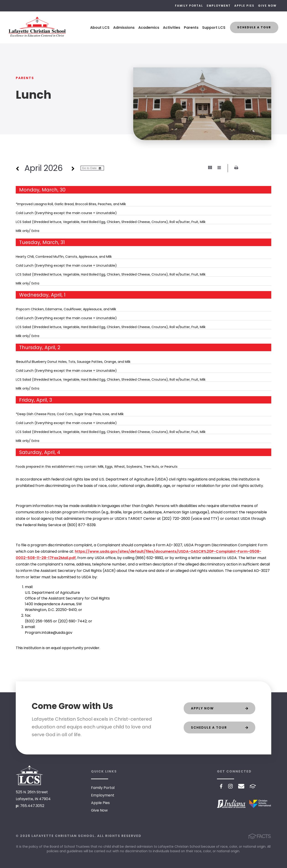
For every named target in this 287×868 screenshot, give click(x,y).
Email (241, 786)
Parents (191, 28)
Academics (149, 28)
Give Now (267, 6)
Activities (172, 28)
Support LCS (214, 28)
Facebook (221, 786)
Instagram (230, 786)
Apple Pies (244, 6)
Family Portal (189, 6)
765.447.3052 (32, 806)
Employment (219, 6)
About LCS (100, 28)
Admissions (124, 28)
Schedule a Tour (254, 27)
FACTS (253, 786)
